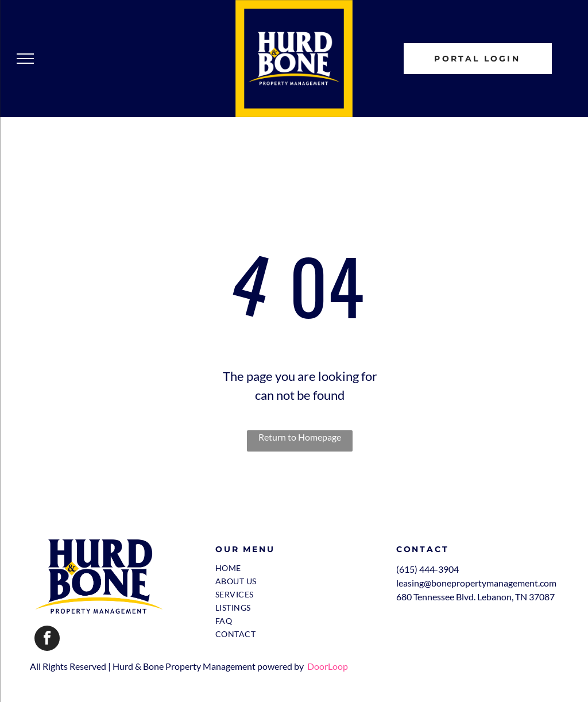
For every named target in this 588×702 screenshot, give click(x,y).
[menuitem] (295, 568)
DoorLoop (328, 666)
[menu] (25, 59)
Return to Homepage (300, 437)
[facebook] (47, 640)
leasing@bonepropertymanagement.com (476, 583)
